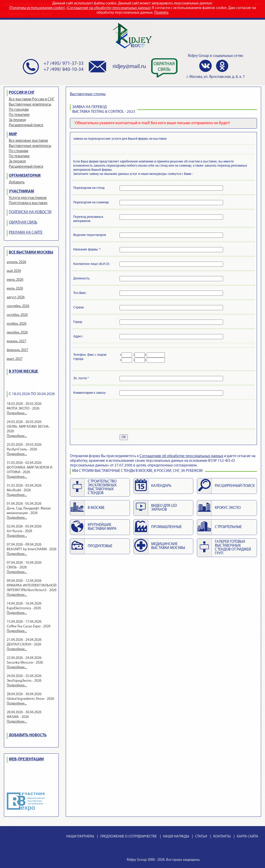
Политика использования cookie (37, 8)
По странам (19, 151)
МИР (13, 134)
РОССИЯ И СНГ (22, 93)
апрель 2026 (16, 262)
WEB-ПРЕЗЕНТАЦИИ (26, 759)
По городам (19, 110)
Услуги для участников (28, 198)
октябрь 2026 (17, 315)
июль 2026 (15, 289)
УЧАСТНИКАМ (21, 192)
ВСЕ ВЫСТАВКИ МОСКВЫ (31, 253)
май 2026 (14, 271)
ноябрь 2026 (17, 324)
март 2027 (15, 359)
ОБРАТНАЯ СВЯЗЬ (23, 223)
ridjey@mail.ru (129, 67)
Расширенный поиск (26, 125)
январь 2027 (16, 341)
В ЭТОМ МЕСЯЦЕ (23, 372)
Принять (161, 13)
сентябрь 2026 (18, 306)
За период (17, 120)
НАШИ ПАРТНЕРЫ (80, 837)
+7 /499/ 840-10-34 (64, 70)
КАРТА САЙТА (248, 837)
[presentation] (113, 415)
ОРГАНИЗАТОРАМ (25, 176)
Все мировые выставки (28, 141)
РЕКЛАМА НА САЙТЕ (26, 233)
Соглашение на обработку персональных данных (109, 8)
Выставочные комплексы (30, 105)
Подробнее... (17, 413)
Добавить (17, 183)
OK (124, 437)
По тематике (19, 115)
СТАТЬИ (201, 837)
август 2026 (16, 297)
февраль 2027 (17, 350)
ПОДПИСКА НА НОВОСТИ (30, 212)
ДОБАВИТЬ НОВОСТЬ (28, 735)
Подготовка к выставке (28, 203)
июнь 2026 (15, 280)
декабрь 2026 (17, 333)
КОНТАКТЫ (222, 837)
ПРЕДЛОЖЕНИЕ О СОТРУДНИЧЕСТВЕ (128, 837)
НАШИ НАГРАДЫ (176, 837)
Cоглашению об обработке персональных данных (181, 456)
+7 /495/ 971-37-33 (64, 64)
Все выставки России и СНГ (32, 99)
